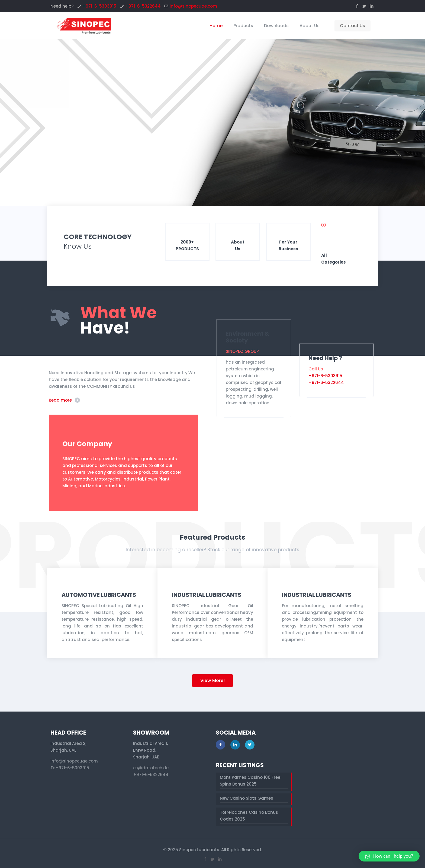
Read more (60, 400)
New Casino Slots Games (247, 798)
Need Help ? (325, 358)
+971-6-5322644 (143, 6)
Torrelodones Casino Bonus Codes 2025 (249, 816)
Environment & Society (247, 337)
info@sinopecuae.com (193, 6)
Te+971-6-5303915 (70, 768)
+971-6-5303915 (99, 6)
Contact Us (352, 26)
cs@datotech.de (151, 768)
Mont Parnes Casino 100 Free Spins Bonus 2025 (250, 781)
